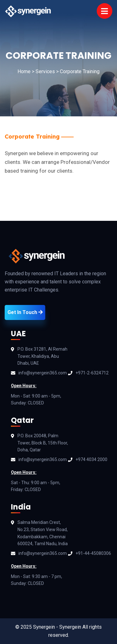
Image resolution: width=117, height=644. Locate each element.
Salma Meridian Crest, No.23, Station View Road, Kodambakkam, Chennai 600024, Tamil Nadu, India (43, 533)
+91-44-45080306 (93, 553)
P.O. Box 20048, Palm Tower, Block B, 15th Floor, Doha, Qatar (43, 443)
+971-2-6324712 (92, 373)
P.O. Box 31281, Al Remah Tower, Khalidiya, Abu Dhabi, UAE (42, 356)
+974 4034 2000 (91, 459)
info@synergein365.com (43, 373)
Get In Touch (25, 312)
